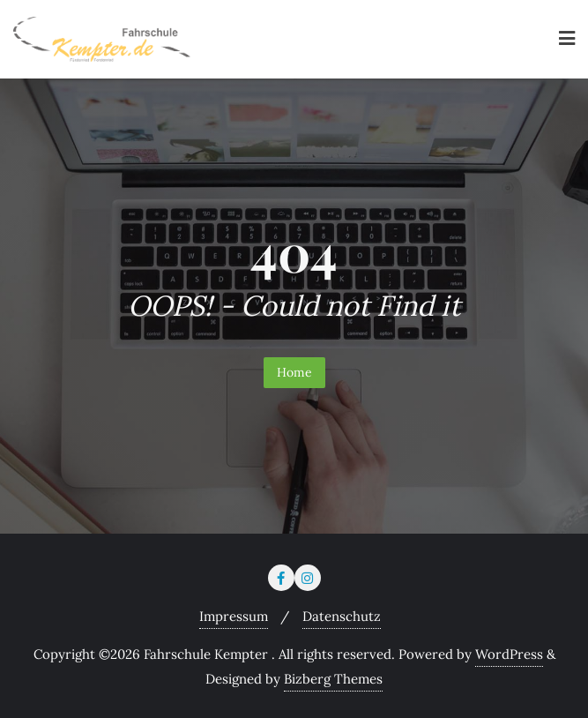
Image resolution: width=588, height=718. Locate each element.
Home (294, 372)
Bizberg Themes (333, 679)
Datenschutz (342, 616)
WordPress (509, 654)
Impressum (234, 616)
